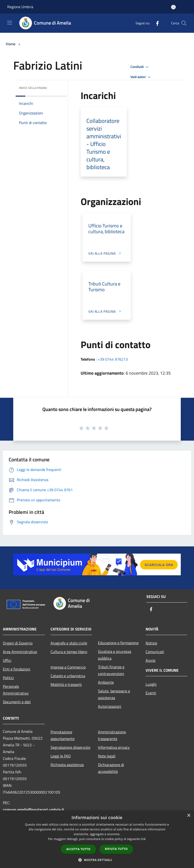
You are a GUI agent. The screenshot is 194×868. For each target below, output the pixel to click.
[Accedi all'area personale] (173, 7)
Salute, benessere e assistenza (114, 694)
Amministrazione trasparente (112, 735)
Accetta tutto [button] (78, 849)
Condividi (140, 67)
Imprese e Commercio (68, 667)
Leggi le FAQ (61, 756)
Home (11, 44)
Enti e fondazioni (17, 669)
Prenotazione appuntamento (63, 735)
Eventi (151, 693)
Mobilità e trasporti (66, 684)
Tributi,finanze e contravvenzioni (111, 670)
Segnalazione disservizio (70, 747)
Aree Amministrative (20, 652)
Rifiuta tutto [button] (116, 849)
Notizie (151, 643)
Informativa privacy (114, 747)
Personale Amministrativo (16, 690)
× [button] (189, 816)
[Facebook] (155, 23)
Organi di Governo (18, 643)
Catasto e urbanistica (68, 676)
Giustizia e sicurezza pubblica (115, 655)
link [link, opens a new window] (143, 839)
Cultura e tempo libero (69, 652)
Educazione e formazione (118, 643)
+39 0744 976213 (113, 359)
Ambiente (106, 682)
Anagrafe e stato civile (69, 643)
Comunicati (155, 652)
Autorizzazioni (110, 706)
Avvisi (151, 660)
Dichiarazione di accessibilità (111, 768)
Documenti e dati (17, 702)
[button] (97, 860)
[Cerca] (184, 23)
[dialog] (97, 839)
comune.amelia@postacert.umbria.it (33, 809)
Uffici (7, 660)
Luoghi (151, 684)
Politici (8, 678)
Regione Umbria (20, 7)
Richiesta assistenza (67, 765)
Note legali (107, 756)
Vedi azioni (141, 77)
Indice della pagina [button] (33, 88)
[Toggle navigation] (10, 23)
